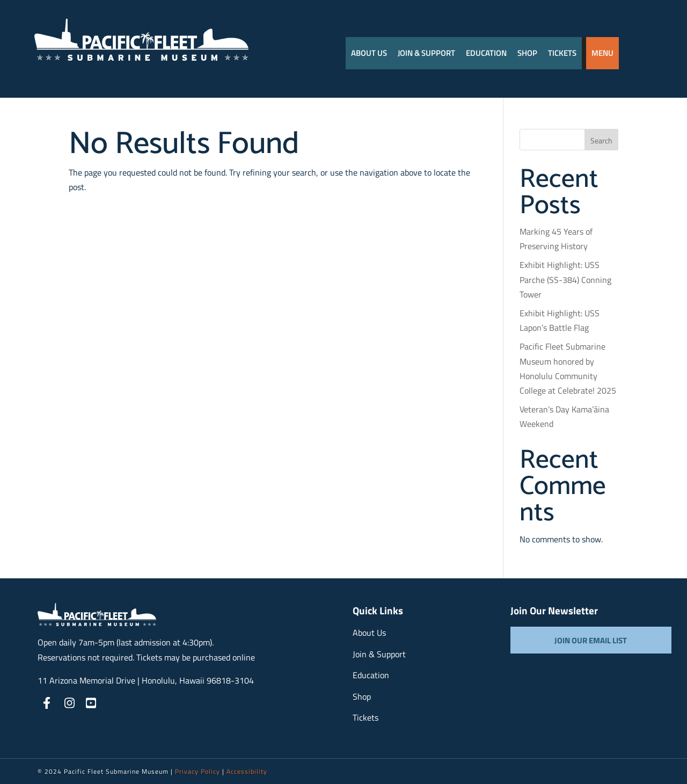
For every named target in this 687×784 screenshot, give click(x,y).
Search (601, 140)
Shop (527, 53)
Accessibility (247, 771)
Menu (602, 53)
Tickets (562, 53)
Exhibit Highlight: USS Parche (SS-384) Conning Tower (565, 279)
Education (486, 53)
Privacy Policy (198, 771)
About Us (369, 53)
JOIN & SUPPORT (426, 53)
